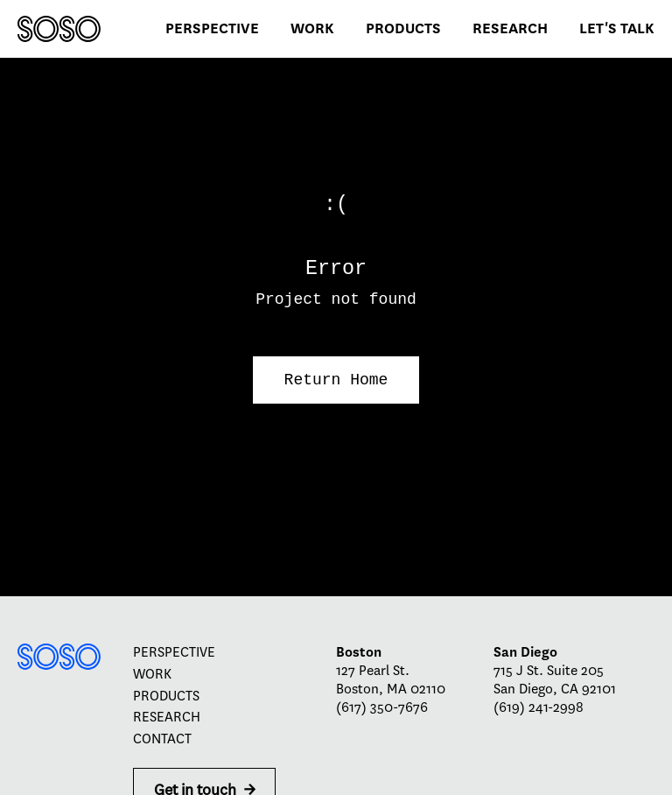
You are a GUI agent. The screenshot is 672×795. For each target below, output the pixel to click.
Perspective (212, 28)
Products (403, 28)
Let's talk (617, 28)
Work (312, 28)
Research (510, 28)
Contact (162, 739)
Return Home (336, 380)
